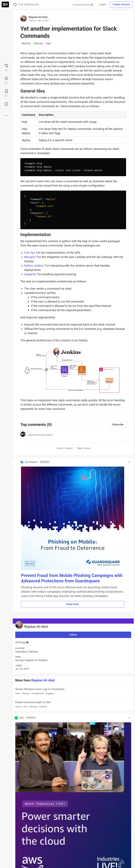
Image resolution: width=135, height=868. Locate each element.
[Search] (15, 5)
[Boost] (6, 104)
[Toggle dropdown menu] (129, 462)
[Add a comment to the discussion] (76, 437)
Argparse (30, 274)
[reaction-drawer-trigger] (6, 67)
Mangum (30, 257)
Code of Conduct (64, 448)
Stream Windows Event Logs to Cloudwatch (73, 691)
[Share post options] (6, 116)
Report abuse (84, 448)
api (48, 43)
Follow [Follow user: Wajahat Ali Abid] (73, 635)
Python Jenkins (34, 266)
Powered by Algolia (83, 5)
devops (38, 43)
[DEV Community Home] (5, 4)
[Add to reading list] (6, 93)
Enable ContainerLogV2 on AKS (73, 705)
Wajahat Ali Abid (38, 17)
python (26, 43)
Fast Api (29, 253)
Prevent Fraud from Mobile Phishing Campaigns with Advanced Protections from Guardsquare (72, 578)
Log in (103, 4)
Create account (121, 4)
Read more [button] (73, 604)
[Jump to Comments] (6, 80)
